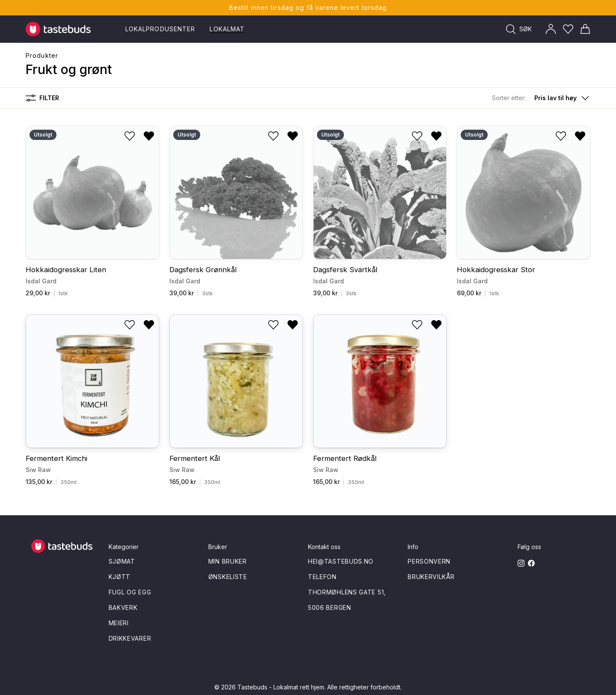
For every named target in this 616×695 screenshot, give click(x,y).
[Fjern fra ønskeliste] (149, 136)
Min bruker (228, 561)
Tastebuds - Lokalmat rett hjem (281, 687)
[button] (541, 98)
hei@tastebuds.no (341, 561)
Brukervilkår (431, 577)
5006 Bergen (330, 607)
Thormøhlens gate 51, (347, 592)
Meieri (119, 623)
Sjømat (122, 561)
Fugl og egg (130, 592)
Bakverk (123, 607)
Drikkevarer (130, 638)
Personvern (429, 561)
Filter (42, 98)
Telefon (322, 577)
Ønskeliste (228, 577)
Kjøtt (120, 577)
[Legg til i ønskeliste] (130, 136)
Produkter (42, 55)
